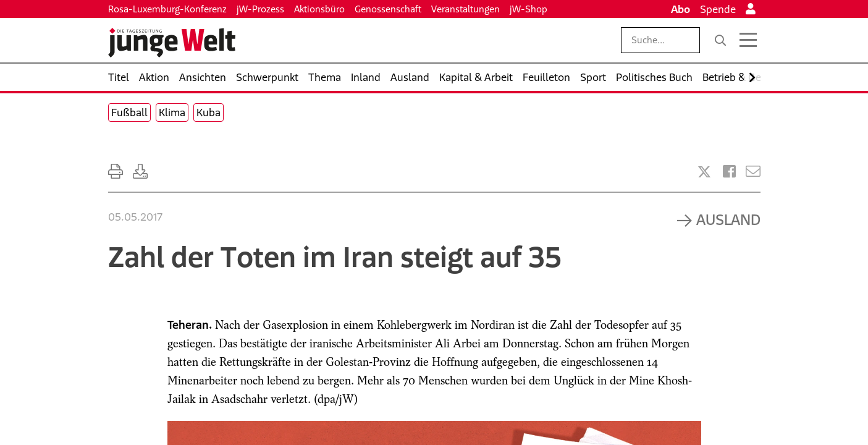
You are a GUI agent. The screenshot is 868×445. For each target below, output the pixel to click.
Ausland (728, 219)
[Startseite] (172, 43)
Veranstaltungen (466, 9)
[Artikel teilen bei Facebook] (729, 172)
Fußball (129, 112)
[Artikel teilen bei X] (704, 172)
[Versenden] (753, 172)
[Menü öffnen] (748, 40)
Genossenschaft (388, 9)
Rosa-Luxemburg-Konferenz (167, 9)
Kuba (209, 112)
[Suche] (720, 40)
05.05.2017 (135, 217)
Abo (680, 9)
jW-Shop (529, 9)
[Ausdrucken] (116, 172)
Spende (718, 9)
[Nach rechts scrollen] (752, 78)
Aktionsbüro (319, 9)
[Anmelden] (751, 9)
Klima (172, 112)
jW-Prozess (260, 9)
